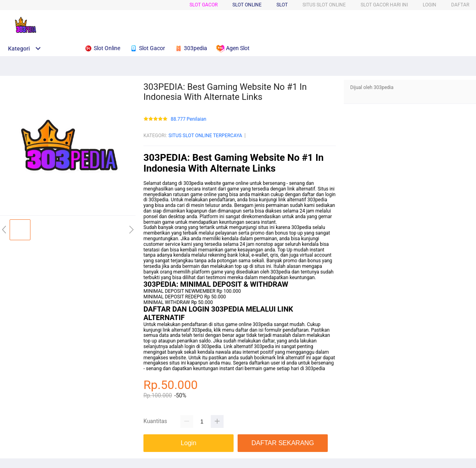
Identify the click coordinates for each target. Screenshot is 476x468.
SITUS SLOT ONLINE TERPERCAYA (206, 136)
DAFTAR (460, 5)
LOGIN (430, 5)
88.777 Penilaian (189, 119)
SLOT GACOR (204, 5)
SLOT (282, 5)
